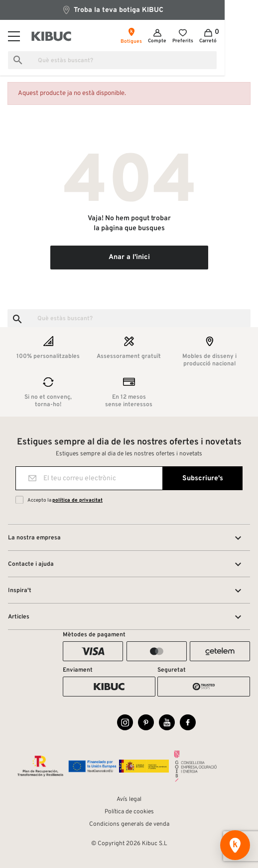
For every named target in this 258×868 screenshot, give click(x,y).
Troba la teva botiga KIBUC (129, 10)
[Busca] (129, 60)
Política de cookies (129, 812)
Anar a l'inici (129, 257)
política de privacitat (77, 500)
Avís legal (129, 799)
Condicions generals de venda (129, 824)
